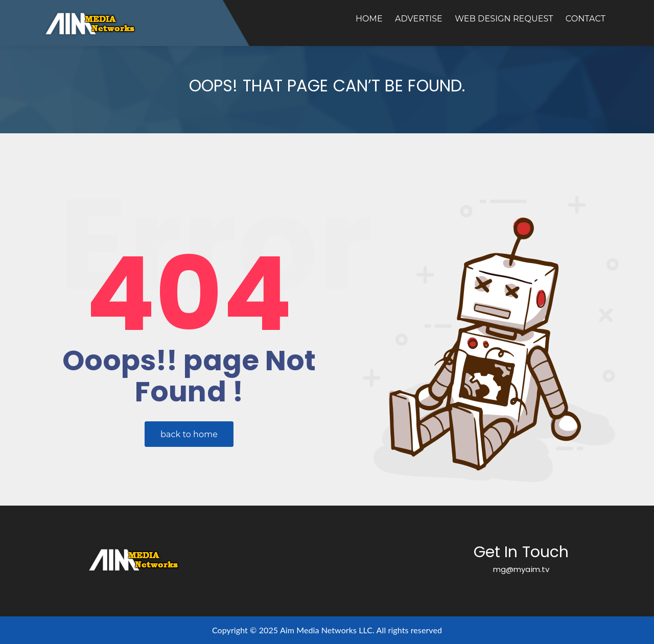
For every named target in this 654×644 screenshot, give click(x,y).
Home (369, 19)
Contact (586, 19)
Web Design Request (504, 19)
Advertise (419, 19)
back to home (189, 434)
